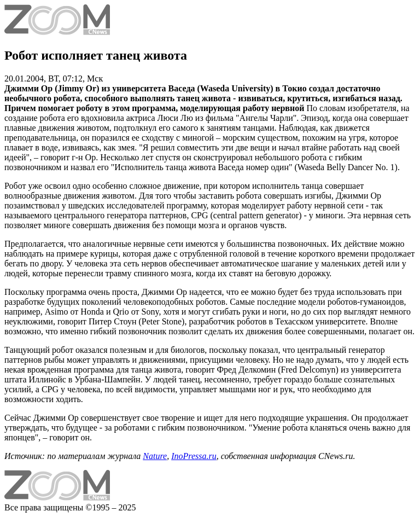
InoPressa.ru (194, 456)
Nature (155, 456)
